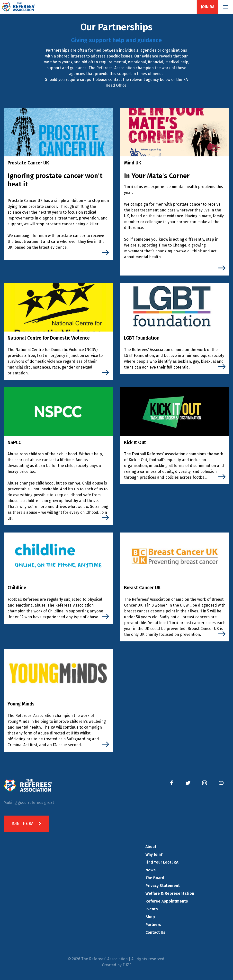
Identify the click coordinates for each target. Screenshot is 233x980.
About (151, 847)
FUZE (127, 965)
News (151, 870)
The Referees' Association (18, 7)
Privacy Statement (163, 886)
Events (152, 909)
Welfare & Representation (170, 893)
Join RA (207, 7)
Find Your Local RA (162, 862)
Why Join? (154, 854)
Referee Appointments (167, 901)
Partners (153, 925)
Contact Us (155, 932)
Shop (150, 917)
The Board (155, 878)
